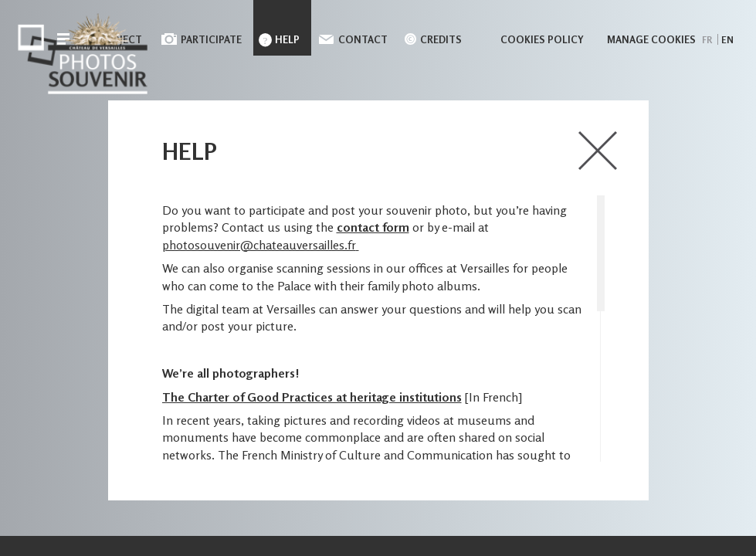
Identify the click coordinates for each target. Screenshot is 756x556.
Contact (363, 39)
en (727, 40)
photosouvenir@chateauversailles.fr (259, 245)
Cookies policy (542, 39)
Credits (441, 39)
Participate (211, 39)
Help (287, 39)
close (598, 151)
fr (707, 40)
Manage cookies (651, 39)
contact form (373, 227)
